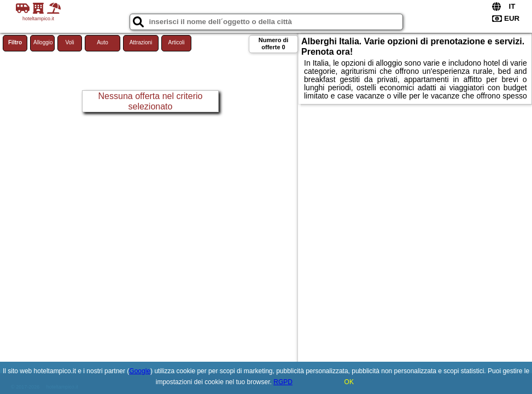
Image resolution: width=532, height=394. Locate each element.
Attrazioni (141, 42)
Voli (69, 42)
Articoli (176, 42)
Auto (103, 42)
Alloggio (43, 42)
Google (140, 371)
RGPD (283, 382)
